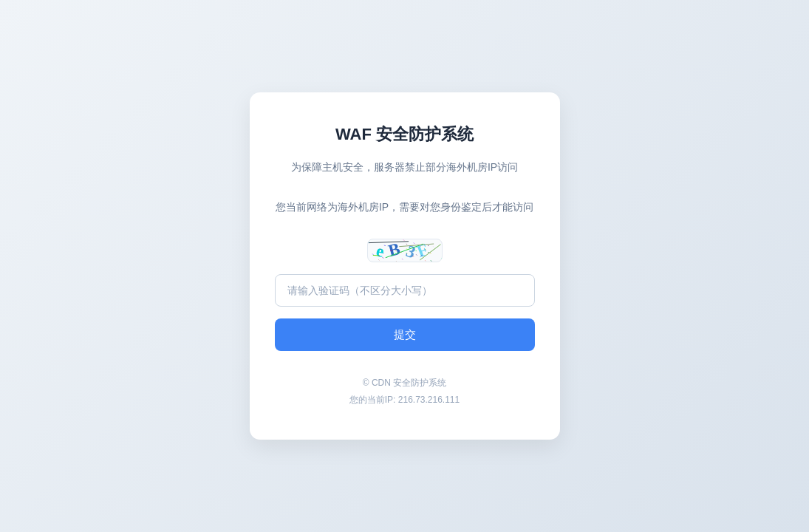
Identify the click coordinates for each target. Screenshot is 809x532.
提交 (405, 334)
